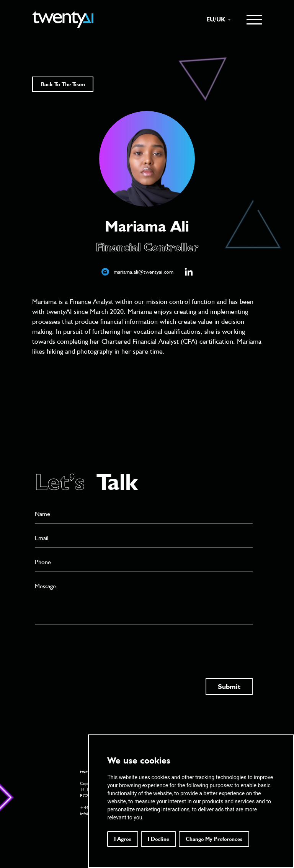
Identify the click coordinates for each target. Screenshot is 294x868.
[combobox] (215, 20)
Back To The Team (63, 84)
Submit (229, 686)
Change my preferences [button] (214, 839)
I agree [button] (123, 839)
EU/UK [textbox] (216, 19)
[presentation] (93, 644)
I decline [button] (158, 839)
